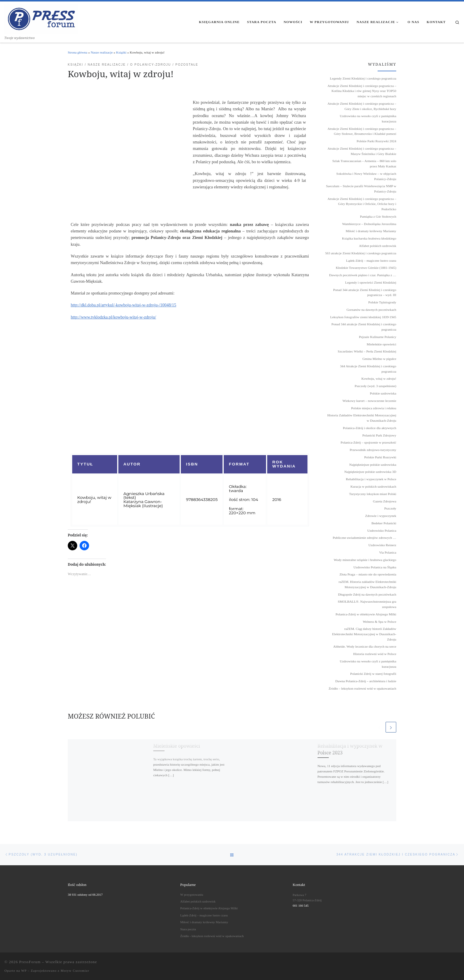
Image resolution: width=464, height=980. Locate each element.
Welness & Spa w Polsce (380, 622)
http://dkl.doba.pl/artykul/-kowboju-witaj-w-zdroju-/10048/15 (124, 305)
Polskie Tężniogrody (382, 302)
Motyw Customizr (75, 971)
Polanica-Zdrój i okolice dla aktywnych (370, 428)
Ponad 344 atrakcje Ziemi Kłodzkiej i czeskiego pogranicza (364, 327)
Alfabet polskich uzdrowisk (378, 246)
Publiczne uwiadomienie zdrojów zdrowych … (365, 538)
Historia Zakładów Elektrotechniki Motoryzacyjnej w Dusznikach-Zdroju (362, 418)
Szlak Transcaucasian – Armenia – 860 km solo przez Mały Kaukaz (364, 164)
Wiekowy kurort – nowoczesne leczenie (369, 401)
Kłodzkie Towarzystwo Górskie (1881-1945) (366, 268)
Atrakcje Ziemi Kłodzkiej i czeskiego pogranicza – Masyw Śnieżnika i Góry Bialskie (362, 151)
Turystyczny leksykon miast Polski (373, 494)
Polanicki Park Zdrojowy (379, 435)
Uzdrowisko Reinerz (382, 545)
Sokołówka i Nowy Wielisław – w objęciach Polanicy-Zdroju (366, 176)
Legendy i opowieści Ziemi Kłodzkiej (371, 282)
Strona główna (78, 52)
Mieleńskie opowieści (177, 746)
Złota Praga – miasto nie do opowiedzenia (368, 574)
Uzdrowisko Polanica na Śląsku (375, 567)
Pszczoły (390, 508)
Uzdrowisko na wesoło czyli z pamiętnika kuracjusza (368, 119)
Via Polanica (388, 552)
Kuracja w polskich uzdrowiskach (373, 486)
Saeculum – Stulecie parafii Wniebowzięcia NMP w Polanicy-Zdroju (361, 189)
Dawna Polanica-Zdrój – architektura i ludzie (366, 681)
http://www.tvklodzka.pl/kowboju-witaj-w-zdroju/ (113, 317)
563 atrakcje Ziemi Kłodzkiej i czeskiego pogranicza (361, 253)
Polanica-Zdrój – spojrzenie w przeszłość (368, 442)
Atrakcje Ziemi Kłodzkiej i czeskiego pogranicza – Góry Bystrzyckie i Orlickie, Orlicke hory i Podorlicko (362, 204)
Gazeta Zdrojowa (385, 501)
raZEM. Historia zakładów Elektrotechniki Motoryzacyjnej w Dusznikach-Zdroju (367, 584)
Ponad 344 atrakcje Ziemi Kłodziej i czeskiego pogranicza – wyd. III (365, 292)
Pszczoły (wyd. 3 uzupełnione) (376, 386)
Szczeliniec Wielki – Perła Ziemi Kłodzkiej (367, 351)
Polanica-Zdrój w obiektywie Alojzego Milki (366, 614)
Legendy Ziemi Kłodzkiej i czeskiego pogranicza (363, 78)
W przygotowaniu (192, 895)
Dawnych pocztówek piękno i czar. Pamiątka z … (363, 275)
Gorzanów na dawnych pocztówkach (371, 310)
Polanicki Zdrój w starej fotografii (373, 674)
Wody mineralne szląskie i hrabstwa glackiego (365, 560)
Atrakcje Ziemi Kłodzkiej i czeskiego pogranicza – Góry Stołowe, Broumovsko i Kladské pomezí (362, 131)
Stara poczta (188, 929)
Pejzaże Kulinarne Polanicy (378, 337)
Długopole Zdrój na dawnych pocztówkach (367, 594)
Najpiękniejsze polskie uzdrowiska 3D (370, 472)
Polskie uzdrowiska (383, 393)
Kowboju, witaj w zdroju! (379, 379)
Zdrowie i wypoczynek (381, 516)
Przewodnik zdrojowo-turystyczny (373, 450)
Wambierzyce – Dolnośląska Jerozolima (369, 224)
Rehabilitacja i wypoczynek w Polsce (371, 479)
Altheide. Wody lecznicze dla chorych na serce (365, 646)
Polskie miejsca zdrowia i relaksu (374, 408)
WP (24, 971)
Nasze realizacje (102, 52)
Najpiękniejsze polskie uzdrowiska (373, 465)
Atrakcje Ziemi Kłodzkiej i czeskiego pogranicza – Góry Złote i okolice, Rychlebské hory (362, 106)
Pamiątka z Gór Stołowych (378, 216)
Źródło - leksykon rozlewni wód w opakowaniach (212, 936)
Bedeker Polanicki (384, 523)
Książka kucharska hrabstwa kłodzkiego (369, 238)
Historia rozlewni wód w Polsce (375, 654)
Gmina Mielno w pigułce (379, 359)
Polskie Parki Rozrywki (380, 457)
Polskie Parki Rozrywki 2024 (376, 141)
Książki (121, 52)
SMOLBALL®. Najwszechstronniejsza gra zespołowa (367, 604)
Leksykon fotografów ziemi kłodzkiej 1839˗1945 (363, 317)
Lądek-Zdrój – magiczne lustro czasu (371, 261)
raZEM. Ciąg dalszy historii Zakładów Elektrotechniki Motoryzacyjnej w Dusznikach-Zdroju (364, 634)
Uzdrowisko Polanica (382, 531)
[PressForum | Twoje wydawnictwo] (41, 18)
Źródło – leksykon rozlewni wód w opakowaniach (362, 688)
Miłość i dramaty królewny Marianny (371, 231)
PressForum (30, 962)
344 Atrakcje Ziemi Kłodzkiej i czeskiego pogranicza (368, 369)
